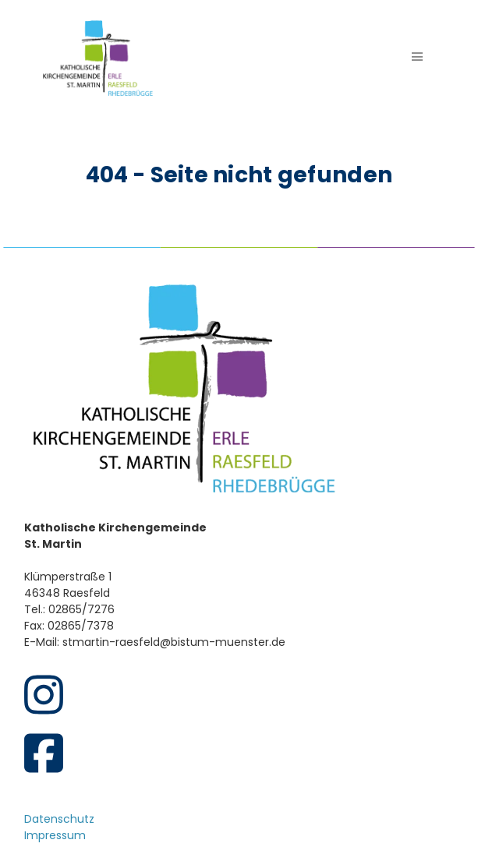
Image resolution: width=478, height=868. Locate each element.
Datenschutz (59, 819)
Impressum (55, 835)
